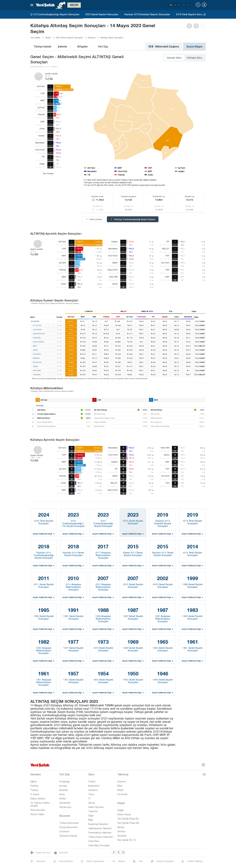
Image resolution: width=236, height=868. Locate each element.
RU (188, 5)
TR (171, 5)
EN (175, 5)
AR (179, 5)
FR (183, 5)
